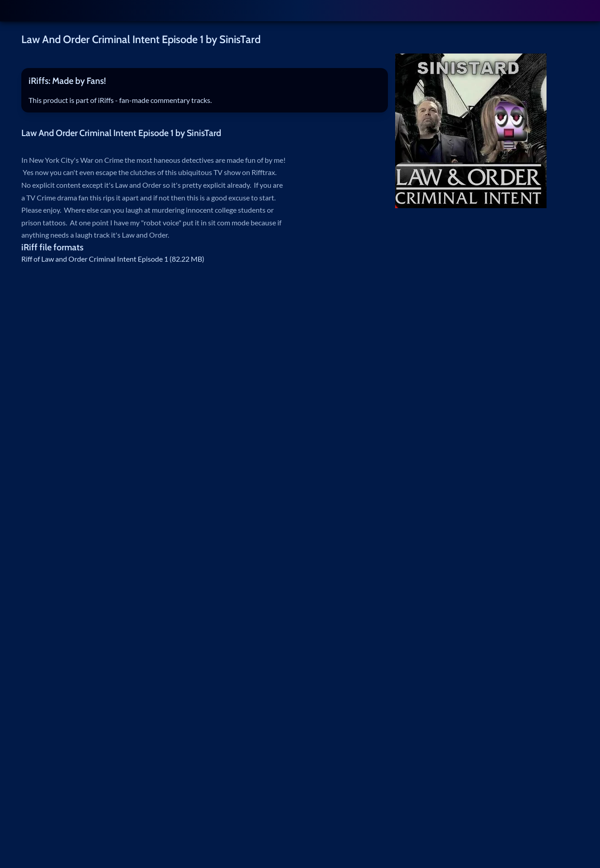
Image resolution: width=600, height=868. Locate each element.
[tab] (205, 81)
